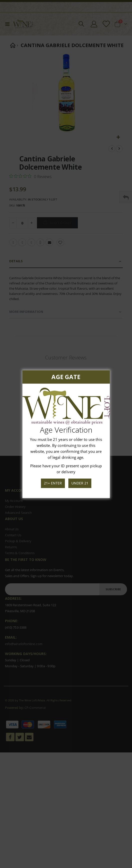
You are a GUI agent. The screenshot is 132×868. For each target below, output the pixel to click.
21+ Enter (53, 483)
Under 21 (80, 483)
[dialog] (66, 434)
